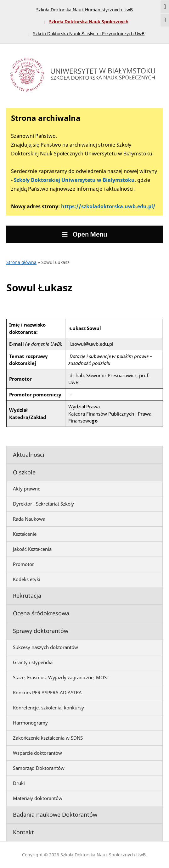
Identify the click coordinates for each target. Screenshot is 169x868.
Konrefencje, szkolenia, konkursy (48, 708)
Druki (19, 783)
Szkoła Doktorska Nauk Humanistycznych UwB (84, 10)
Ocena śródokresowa (41, 613)
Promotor (23, 564)
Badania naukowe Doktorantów (55, 815)
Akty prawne (27, 489)
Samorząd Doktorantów (39, 768)
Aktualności (29, 455)
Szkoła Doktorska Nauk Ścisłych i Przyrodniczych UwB (89, 34)
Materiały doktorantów (38, 798)
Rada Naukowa (29, 519)
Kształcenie (25, 534)
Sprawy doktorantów (41, 631)
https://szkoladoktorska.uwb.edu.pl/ (108, 206)
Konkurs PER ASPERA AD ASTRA (47, 692)
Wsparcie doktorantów (37, 753)
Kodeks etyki (27, 579)
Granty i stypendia (33, 662)
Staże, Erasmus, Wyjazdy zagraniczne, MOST (61, 677)
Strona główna (21, 262)
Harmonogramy (30, 723)
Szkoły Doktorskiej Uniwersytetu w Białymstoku (74, 180)
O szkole (24, 472)
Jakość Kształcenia (32, 549)
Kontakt (23, 832)
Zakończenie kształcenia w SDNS (48, 738)
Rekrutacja (27, 596)
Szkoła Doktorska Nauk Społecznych (89, 22)
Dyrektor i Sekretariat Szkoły (43, 504)
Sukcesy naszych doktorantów (45, 647)
